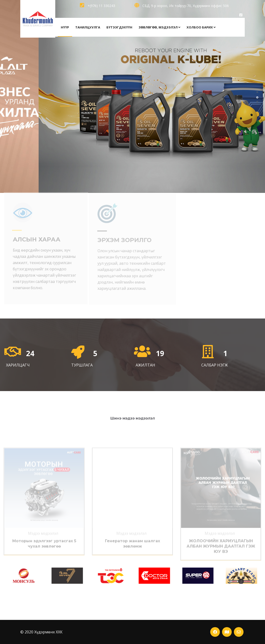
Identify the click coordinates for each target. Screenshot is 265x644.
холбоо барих (201, 27)
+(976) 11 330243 (98, 6)
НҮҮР (65, 27)
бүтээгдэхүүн (119, 27)
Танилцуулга (88, 27)
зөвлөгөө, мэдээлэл (159, 27)
